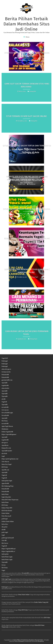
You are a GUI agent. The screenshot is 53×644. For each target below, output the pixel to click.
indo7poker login (7, 481)
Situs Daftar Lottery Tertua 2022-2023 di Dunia (26, 209)
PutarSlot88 (5, 489)
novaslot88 (5, 407)
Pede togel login (6, 579)
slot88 (4, 399)
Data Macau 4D (6, 516)
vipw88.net (5, 445)
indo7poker (5, 554)
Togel (3, 570)
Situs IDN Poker (23, 610)
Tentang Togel (33, 246)
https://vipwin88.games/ (9, 434)
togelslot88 (5, 386)
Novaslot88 (25, 573)
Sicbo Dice (5, 524)
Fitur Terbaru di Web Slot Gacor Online (26, 116)
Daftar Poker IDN (7, 508)
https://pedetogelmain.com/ (10, 459)
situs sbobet (5, 388)
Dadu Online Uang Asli (41, 602)
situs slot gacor (6, 369)
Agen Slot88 (5, 483)
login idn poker (6, 497)
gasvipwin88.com (7, 380)
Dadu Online (6, 513)
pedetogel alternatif (8, 538)
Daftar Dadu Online (8, 522)
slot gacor (5, 443)
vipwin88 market (7, 451)
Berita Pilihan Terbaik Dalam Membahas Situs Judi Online (26, 24)
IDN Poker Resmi (7, 511)
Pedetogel (5, 361)
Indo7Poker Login (7, 557)
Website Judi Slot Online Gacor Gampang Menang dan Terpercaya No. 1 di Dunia (27, 178)
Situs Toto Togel (7, 464)
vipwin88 (4, 383)
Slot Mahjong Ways (8, 486)
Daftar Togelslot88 (7, 432)
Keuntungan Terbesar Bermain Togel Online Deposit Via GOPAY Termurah (27, 240)
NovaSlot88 (5, 415)
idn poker (5, 527)
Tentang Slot (33, 61)
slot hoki (4, 454)
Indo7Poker (5, 494)
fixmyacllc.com (6, 448)
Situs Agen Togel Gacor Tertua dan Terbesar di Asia (27, 147)
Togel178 (4, 402)
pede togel (5, 532)
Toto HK (4, 541)
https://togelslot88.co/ (8, 551)
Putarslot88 (5, 375)
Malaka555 (5, 429)
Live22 (4, 565)
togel (3, 456)
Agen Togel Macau (7, 426)
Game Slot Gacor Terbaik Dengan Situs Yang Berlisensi (27, 85)
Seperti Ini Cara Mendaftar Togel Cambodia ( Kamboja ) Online (27, 271)
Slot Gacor (5, 543)
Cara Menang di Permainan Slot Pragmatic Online (27, 302)
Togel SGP (5, 358)
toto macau (5, 410)
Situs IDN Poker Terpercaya (10, 500)
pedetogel (5, 519)
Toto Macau (5, 462)
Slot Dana (5, 421)
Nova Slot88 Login (7, 413)
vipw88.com (5, 470)
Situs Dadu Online (24, 595)
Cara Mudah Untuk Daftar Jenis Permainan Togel (27, 333)
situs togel (32, 153)
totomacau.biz (6, 372)
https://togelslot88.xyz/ (9, 549)
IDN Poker (5, 467)
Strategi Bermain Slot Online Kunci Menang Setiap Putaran (27, 54)
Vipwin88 (5, 394)
